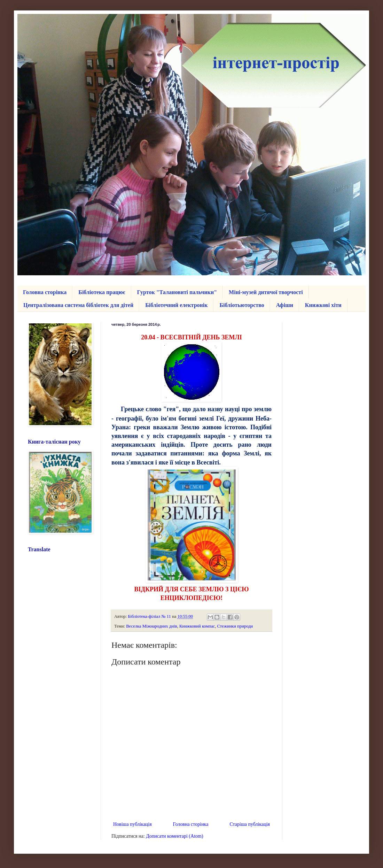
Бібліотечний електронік (176, 305)
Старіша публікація (250, 824)
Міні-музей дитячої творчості (266, 292)
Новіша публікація (132, 824)
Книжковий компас (197, 626)
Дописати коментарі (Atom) (174, 836)
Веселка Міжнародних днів (151, 626)
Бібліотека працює (102, 292)
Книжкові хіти (323, 305)
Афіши (285, 305)
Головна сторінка (45, 292)
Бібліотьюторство (242, 305)
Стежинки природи (235, 626)
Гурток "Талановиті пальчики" (177, 292)
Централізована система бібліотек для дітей (78, 305)
